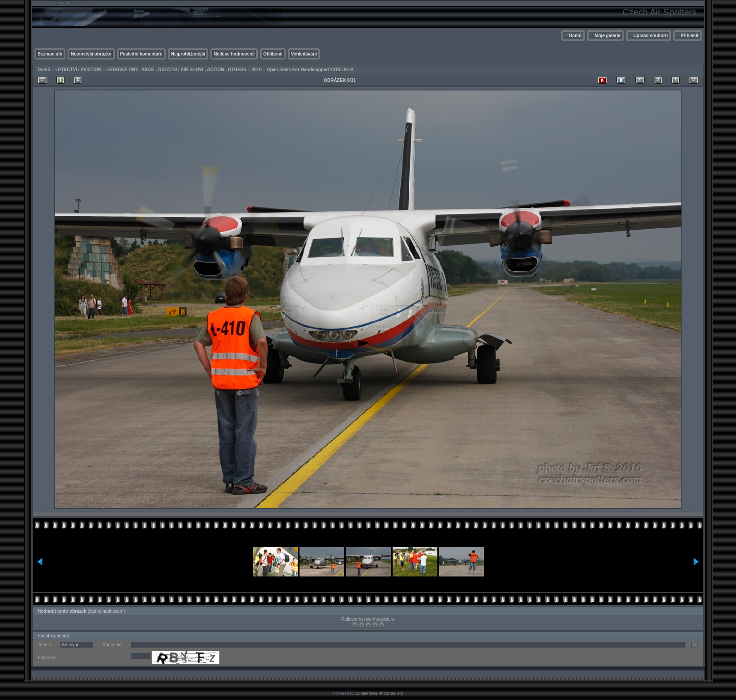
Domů (575, 36)
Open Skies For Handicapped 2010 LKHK (310, 70)
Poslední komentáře (141, 54)
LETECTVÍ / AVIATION (79, 70)
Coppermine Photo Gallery (379, 693)
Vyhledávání (304, 54)
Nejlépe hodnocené (234, 54)
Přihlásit (690, 36)
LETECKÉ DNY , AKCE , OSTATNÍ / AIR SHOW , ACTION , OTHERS (177, 70)
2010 (257, 70)
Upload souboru (651, 36)
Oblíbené (273, 54)
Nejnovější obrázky (91, 54)
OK (694, 645)
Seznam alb (50, 54)
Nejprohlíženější (188, 54)
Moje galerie (608, 36)
